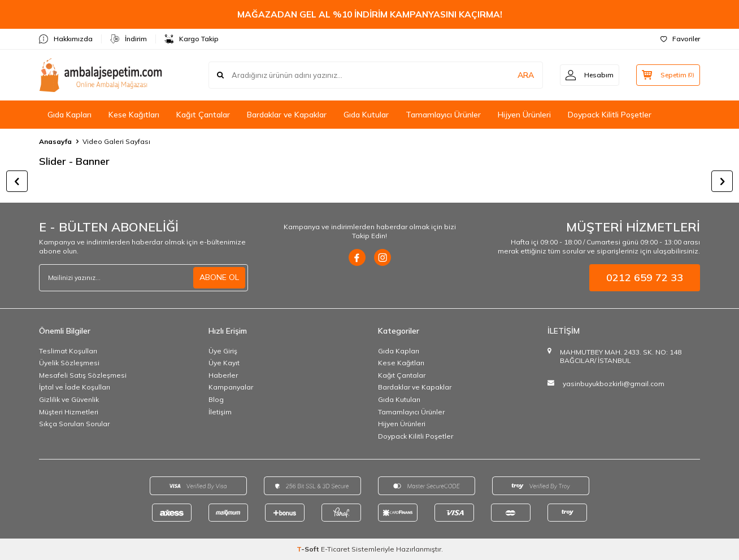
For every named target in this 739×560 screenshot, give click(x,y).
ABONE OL (219, 277)
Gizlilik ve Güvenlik (69, 399)
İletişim (220, 412)
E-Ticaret (335, 549)
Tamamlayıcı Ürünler (443, 115)
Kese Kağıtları (134, 115)
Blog (216, 399)
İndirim (129, 39)
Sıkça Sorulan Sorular (74, 424)
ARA (523, 75)
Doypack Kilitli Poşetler (610, 115)
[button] (17, 181)
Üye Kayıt (224, 363)
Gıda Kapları (69, 115)
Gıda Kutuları (399, 399)
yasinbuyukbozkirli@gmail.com (614, 384)
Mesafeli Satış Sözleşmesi (83, 375)
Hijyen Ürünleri (524, 115)
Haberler (223, 375)
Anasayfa (55, 141)
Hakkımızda (66, 39)
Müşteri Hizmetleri (69, 412)
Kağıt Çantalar (203, 115)
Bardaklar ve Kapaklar (287, 115)
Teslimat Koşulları (68, 351)
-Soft (309, 549)
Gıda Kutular (366, 115)
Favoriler (680, 39)
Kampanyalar (231, 387)
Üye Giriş (223, 351)
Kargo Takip (192, 39)
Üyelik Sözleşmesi (69, 363)
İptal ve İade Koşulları (75, 387)
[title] (369, 181)
